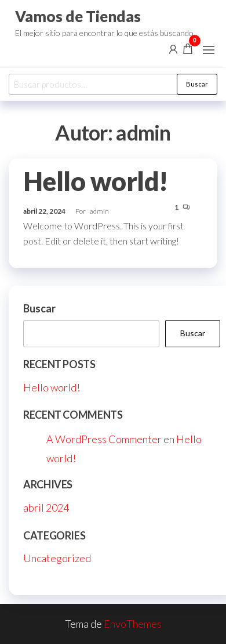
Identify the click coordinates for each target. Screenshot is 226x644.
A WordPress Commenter (104, 439)
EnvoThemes (133, 624)
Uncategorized (57, 558)
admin (99, 211)
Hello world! (96, 181)
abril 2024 (46, 508)
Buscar (197, 84)
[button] (209, 50)
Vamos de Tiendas (78, 16)
